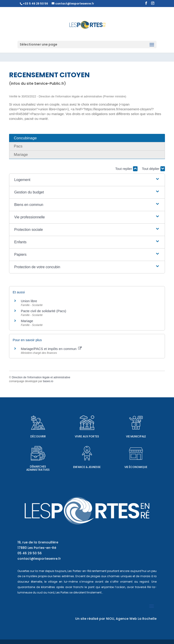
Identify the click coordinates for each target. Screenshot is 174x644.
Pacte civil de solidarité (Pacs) (43, 311)
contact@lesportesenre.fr (39, 559)
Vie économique (136, 467)
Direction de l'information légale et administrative (41, 377)
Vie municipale (136, 436)
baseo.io (48, 381)
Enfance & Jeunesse (87, 467)
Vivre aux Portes (87, 436)
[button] (87, 180)
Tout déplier (153, 169)
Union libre (29, 301)
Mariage (27, 321)
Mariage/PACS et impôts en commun (51, 349)
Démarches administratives (38, 468)
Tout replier (126, 169)
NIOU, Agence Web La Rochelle (131, 619)
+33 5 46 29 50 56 (35, 4)
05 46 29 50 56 (30, 553)
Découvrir (38, 436)
